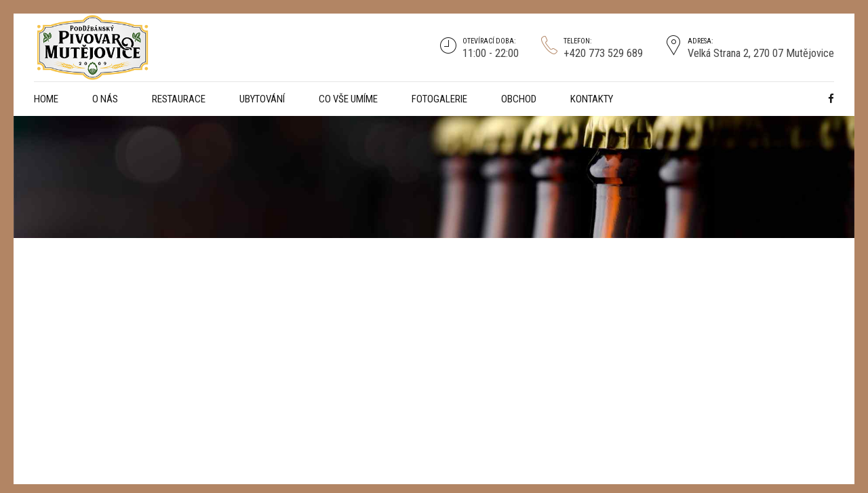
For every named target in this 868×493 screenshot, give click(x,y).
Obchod (519, 99)
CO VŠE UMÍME (348, 99)
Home (46, 99)
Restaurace (179, 99)
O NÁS (105, 99)
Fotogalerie (439, 99)
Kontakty (592, 99)
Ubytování (262, 99)
